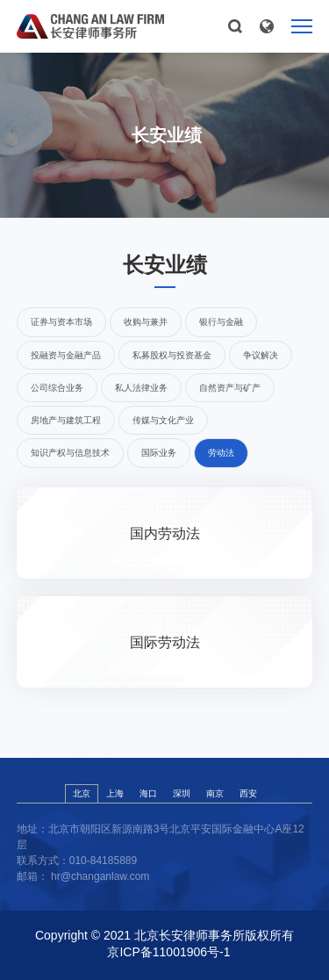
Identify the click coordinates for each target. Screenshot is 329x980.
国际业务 (159, 453)
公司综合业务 (57, 388)
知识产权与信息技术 (70, 453)
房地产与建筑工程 (66, 420)
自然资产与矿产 (230, 388)
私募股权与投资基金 (172, 355)
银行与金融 (221, 322)
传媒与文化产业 (163, 420)
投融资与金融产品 (66, 355)
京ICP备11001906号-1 (168, 952)
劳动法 (221, 453)
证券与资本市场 (61, 322)
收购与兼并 (146, 322)
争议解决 (261, 355)
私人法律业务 (141, 388)
